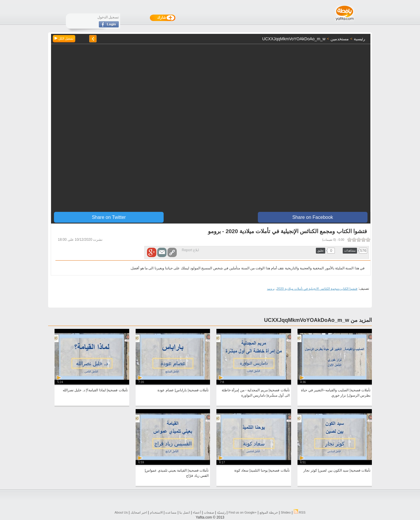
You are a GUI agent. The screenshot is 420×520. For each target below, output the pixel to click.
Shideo (286, 512)
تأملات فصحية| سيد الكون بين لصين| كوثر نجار (337, 470)
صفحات (209, 512)
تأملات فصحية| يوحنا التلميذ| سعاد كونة (262, 470)
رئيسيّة (221, 512)
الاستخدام (156, 512)
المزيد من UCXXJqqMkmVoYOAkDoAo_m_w (318, 320)
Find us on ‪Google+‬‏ (243, 512)
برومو (271, 289)
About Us (121, 512)
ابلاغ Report (190, 250)
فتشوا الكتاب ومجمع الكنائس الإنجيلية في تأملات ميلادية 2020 (317, 289)
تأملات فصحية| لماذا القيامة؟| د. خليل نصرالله (95, 390)
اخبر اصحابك (139, 512)
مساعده (171, 512)
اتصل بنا (185, 512)
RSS (300, 512)
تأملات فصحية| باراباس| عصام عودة (183, 390)
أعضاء (197, 512)
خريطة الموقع (269, 512)
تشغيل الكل (64, 39)
